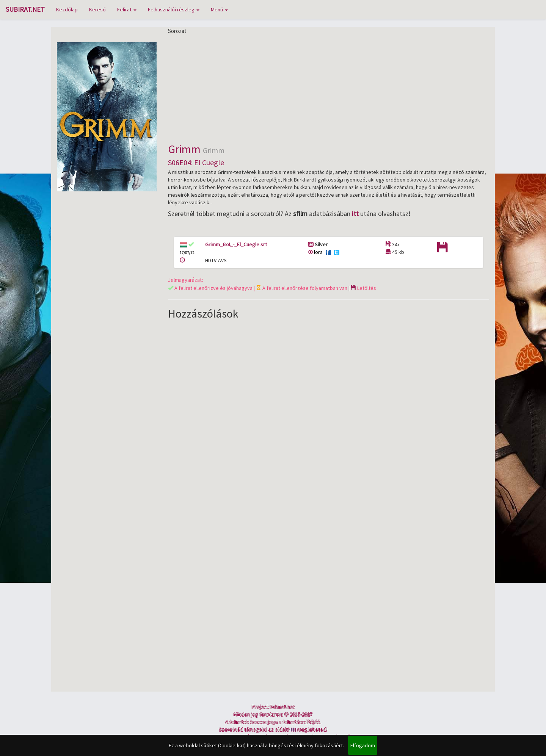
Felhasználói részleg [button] (174, 9)
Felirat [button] (127, 9)
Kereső (97, 9)
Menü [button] (219, 9)
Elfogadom (363, 745)
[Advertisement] (329, 88)
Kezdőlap (67, 9)
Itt (294, 729)
